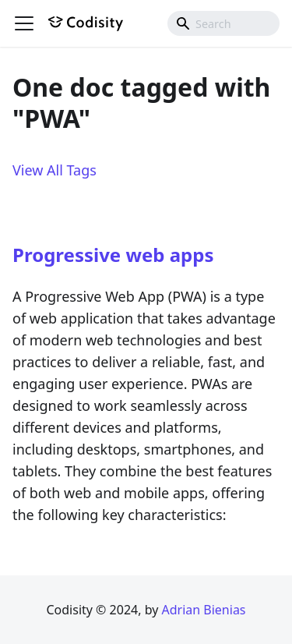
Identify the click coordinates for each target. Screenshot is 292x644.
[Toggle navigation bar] (24, 23)
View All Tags (55, 170)
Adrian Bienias (203, 610)
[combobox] (223, 23)
